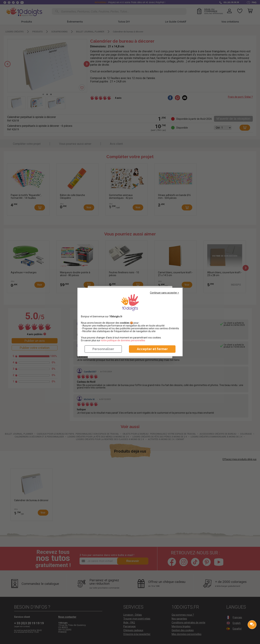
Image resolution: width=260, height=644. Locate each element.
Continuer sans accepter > (164, 293)
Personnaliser (103, 349)
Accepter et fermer (152, 349)
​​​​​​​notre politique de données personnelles (123, 340)
